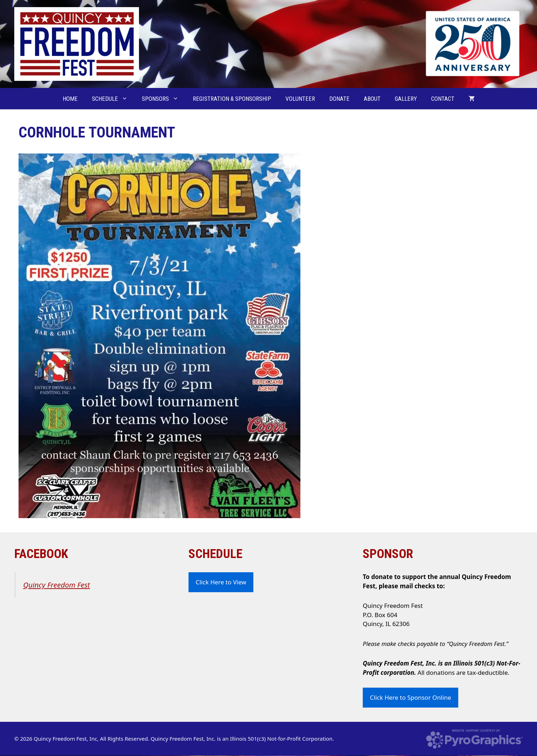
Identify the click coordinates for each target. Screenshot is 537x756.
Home (70, 99)
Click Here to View (221, 582)
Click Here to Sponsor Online (411, 697)
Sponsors (164, 99)
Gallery (406, 99)
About (372, 99)
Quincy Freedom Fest (56, 585)
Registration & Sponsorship (232, 99)
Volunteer (300, 99)
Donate (339, 99)
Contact (443, 99)
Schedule (113, 99)
